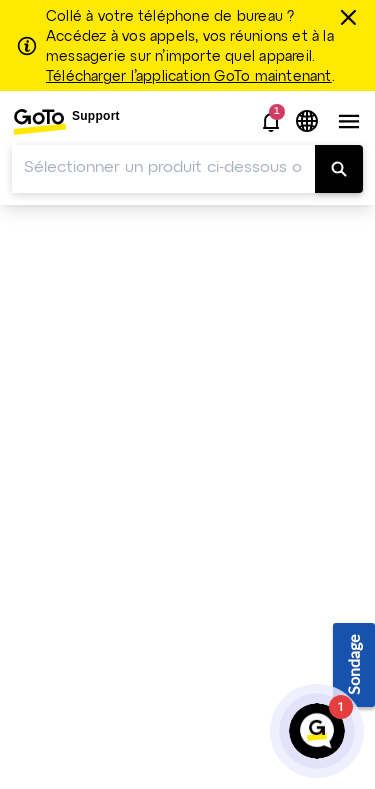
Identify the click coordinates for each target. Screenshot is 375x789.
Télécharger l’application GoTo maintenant (189, 77)
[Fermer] (351, 17)
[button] (271, 122)
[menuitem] (66, 121)
